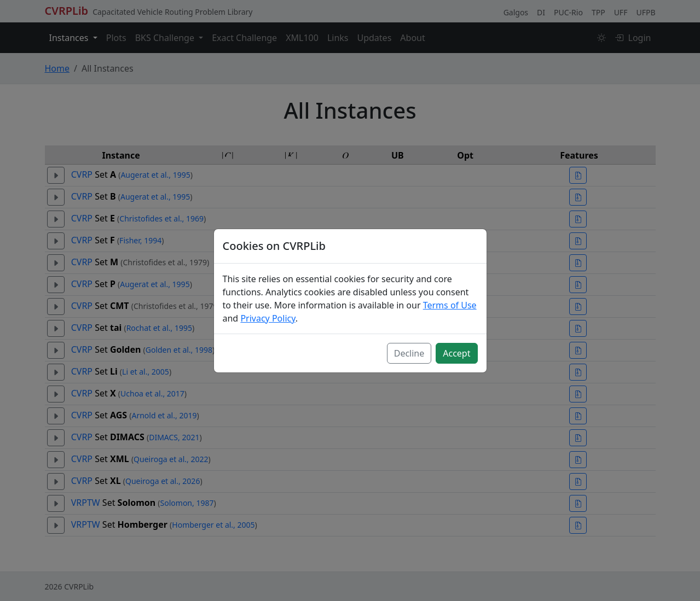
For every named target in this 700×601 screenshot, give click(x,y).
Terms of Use (450, 305)
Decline (409, 353)
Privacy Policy (268, 318)
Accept (456, 353)
